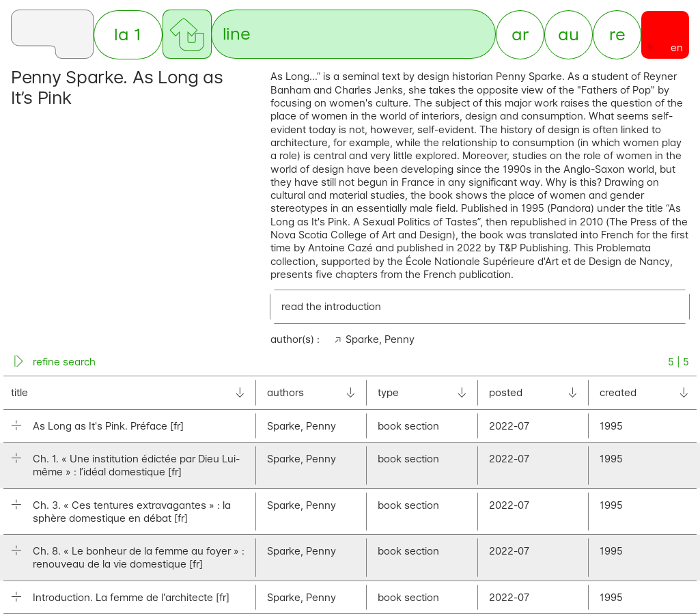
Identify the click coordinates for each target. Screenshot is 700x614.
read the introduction (331, 307)
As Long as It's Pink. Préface (108, 426)
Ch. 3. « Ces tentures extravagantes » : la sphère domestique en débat (132, 512)
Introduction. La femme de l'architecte (131, 597)
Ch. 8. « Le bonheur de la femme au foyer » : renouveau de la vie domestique (139, 558)
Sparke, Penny (380, 339)
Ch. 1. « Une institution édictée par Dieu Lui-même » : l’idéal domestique (136, 466)
